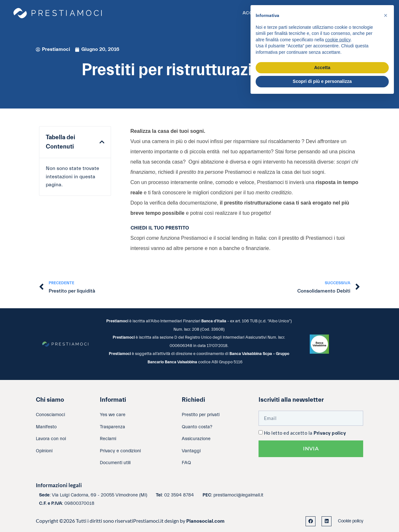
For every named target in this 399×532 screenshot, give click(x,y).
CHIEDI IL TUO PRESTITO (160, 228)
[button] (102, 142)
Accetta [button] (322, 68)
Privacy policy (330, 433)
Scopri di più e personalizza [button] (322, 81)
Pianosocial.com (205, 521)
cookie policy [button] (338, 40)
